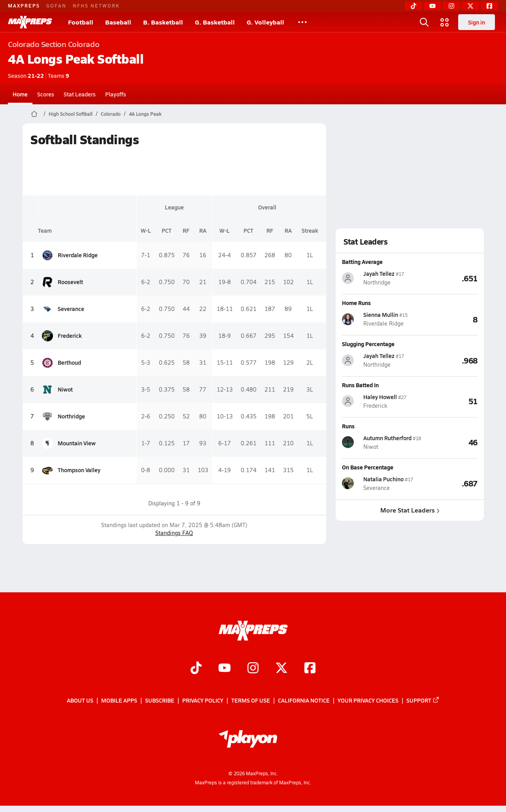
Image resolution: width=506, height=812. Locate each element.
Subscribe (160, 700)
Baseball (118, 22)
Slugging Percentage (368, 344)
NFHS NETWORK (96, 6)
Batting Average (362, 262)
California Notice (304, 700)
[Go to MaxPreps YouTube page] (225, 669)
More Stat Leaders (410, 510)
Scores (46, 94)
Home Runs (356, 303)
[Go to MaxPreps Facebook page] (310, 669)
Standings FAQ (174, 533)
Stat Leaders (80, 94)
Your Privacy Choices (368, 700)
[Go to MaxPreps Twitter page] (281, 669)
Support (423, 700)
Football (81, 22)
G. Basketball (215, 22)
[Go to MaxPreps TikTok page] (196, 669)
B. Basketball (163, 22)
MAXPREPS (24, 6)
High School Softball (71, 114)
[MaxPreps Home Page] (34, 114)
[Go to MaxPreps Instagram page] (253, 669)
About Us (80, 700)
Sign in (477, 22)
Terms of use (251, 700)
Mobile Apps (119, 700)
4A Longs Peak (145, 114)
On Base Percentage (368, 467)
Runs (348, 426)
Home (20, 94)
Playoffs (116, 94)
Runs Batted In (360, 385)
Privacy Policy (203, 700)
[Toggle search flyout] (424, 22)
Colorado (111, 114)
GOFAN (56, 6)
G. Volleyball (265, 22)
